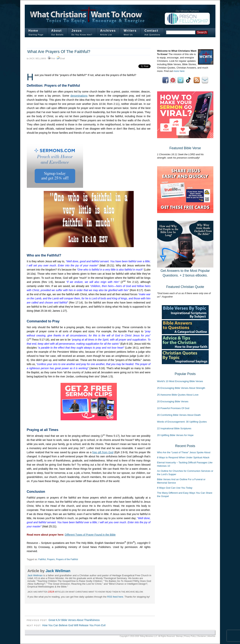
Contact (151, 31)
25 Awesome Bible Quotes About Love (178, 395)
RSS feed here (115, 597)
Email (62, 59)
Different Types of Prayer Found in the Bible (90, 535)
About (56, 31)
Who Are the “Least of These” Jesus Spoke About (184, 452)
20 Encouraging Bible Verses (173, 401)
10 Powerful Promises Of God (173, 408)
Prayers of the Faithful (67, 559)
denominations (79, 96)
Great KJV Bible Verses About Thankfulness (74, 620)
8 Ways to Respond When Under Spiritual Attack (183, 457)
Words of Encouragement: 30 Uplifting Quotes (182, 422)
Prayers (51, 559)
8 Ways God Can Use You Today (175, 488)
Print (53, 59)
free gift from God (103, 452)
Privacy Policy (190, 636)
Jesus (77, 31)
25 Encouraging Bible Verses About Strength (181, 388)
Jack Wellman (38, 59)
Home (33, 31)
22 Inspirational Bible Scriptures (174, 428)
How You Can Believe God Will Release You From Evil (74, 625)
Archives (108, 31)
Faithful (42, 559)
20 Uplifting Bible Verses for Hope (175, 435)
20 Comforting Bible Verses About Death (179, 415)
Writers (130, 31)
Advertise (211, 636)
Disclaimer (202, 636)
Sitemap (179, 636)
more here (179, 71)
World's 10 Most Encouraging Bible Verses (180, 381)
